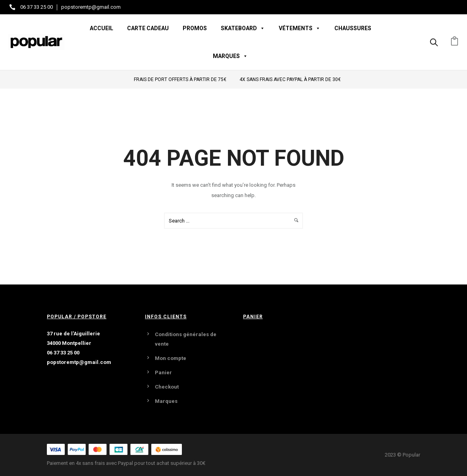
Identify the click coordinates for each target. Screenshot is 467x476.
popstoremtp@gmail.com (91, 7)
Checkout (167, 387)
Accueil (101, 28)
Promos (195, 28)
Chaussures (353, 28)
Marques (166, 401)
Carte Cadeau (148, 28)
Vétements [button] (300, 28)
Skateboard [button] (243, 28)
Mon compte (171, 358)
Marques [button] (230, 56)
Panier (163, 372)
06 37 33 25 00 (37, 7)
